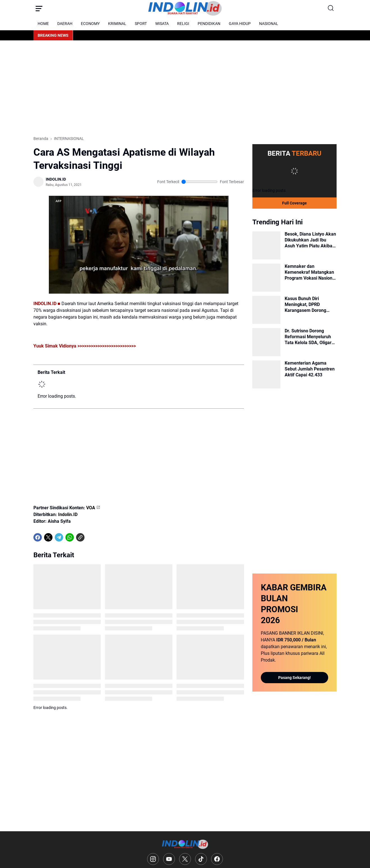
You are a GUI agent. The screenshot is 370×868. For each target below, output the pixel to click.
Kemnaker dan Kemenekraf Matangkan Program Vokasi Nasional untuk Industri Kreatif (310, 272)
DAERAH (65, 24)
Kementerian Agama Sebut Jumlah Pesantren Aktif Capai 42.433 (310, 369)
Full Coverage (294, 203)
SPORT (141, 24)
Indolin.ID (68, 514)
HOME (43, 24)
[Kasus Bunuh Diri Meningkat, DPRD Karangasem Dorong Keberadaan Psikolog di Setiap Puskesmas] (266, 310)
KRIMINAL (117, 24)
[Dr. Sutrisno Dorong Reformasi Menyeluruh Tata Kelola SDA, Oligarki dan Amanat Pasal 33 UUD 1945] (266, 342)
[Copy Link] (80, 537)
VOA (91, 508)
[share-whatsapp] (91, 537)
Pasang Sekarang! (294, 678)
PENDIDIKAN (209, 24)
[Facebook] (38, 537)
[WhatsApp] (70, 537)
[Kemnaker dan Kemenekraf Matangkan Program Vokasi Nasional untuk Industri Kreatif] (266, 278)
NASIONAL (269, 24)
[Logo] (185, 844)
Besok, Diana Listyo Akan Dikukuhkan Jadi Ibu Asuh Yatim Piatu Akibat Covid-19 (310, 240)
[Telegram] (59, 537)
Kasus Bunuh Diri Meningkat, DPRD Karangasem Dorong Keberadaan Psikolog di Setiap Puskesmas (309, 305)
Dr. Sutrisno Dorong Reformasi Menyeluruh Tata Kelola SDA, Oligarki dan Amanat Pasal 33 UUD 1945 (310, 337)
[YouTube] (169, 859)
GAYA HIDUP (240, 24)
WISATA (162, 24)
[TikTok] (201, 859)
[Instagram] (153, 859)
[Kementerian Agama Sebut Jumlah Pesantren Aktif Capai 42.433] (266, 374)
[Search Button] (331, 8)
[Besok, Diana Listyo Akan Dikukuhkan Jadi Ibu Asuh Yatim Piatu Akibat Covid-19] (266, 245)
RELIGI (183, 24)
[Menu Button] (39, 8)
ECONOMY (90, 24)
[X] (48, 537)
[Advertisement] (185, 88)
